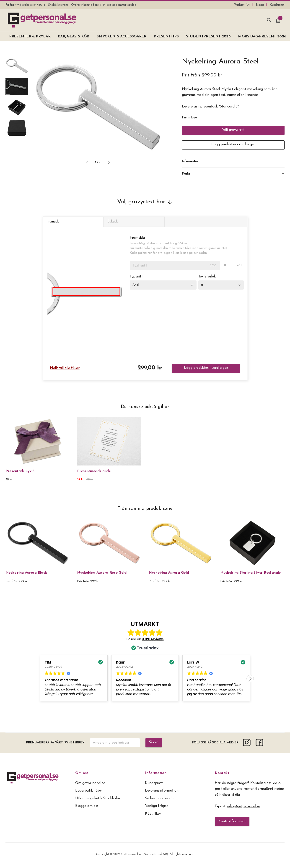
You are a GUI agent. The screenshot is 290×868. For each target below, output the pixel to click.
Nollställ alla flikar (65, 371)
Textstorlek (209, 280)
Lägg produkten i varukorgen (233, 145)
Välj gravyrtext (233, 130)
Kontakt (222, 776)
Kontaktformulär (232, 824)
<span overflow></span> (145, 668)
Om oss (82, 776)
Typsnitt (136, 280)
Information (156, 776)
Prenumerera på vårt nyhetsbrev (55, 746)
